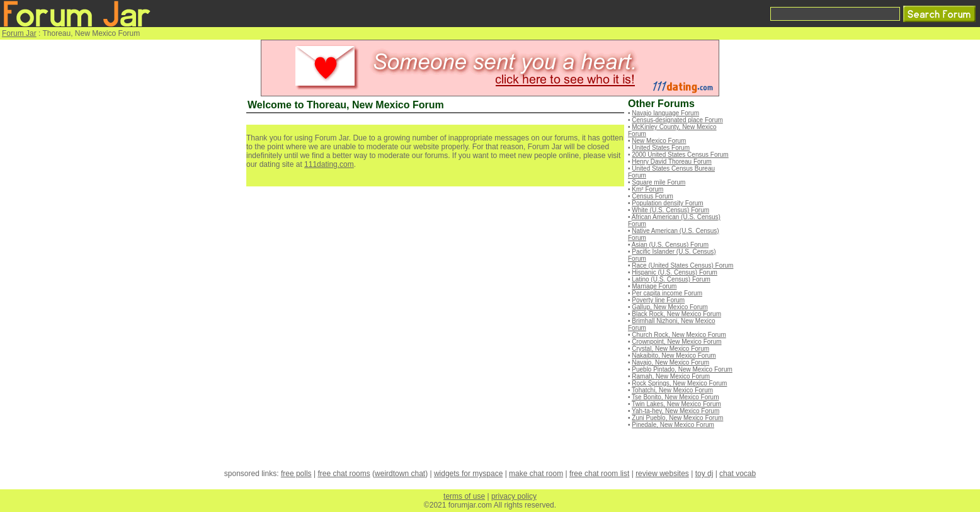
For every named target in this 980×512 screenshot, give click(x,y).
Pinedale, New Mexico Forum (673, 425)
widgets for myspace (468, 474)
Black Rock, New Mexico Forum (676, 314)
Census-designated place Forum (677, 120)
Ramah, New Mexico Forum (671, 376)
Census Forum (652, 196)
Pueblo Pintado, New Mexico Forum (682, 369)
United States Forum (661, 148)
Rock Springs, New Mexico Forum (679, 383)
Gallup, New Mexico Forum (670, 307)
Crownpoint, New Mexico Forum (676, 342)
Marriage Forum (654, 286)
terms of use (464, 496)
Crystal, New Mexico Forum (670, 349)
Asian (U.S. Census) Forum (670, 245)
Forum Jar (19, 33)
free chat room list (599, 474)
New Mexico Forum (659, 141)
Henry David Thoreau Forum (672, 162)
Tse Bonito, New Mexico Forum (675, 397)
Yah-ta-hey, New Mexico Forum (675, 411)
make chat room (536, 474)
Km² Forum (647, 189)
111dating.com (329, 164)
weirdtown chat (400, 474)
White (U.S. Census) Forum (670, 210)
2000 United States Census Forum (680, 155)
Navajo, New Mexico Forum (670, 362)
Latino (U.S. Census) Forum (671, 279)
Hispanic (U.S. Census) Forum (675, 272)
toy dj (704, 474)
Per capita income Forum (667, 293)
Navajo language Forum (665, 113)
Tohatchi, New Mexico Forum (672, 390)
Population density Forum (667, 203)
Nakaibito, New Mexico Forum (674, 356)
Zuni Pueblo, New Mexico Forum (677, 418)
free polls (296, 474)
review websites (662, 474)
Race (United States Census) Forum (682, 265)
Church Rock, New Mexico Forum (679, 335)
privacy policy (514, 496)
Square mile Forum (658, 182)
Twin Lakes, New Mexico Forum (676, 404)
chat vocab (738, 474)
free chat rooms (344, 474)
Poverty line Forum (658, 300)
